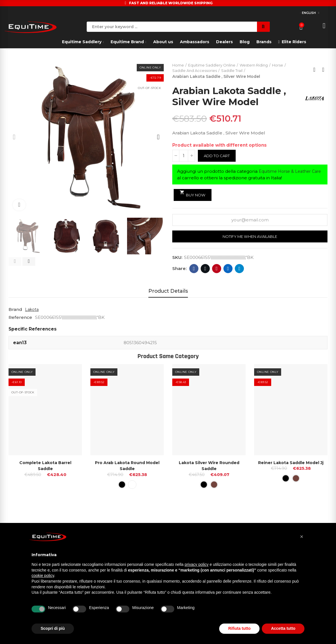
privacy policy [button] (197, 564)
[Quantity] (184, 157)
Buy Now (194, 195)
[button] (15, 261)
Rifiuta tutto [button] (239, 628)
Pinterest (217, 270)
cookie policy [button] (43, 576)
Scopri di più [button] (53, 628)
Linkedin (228, 270)
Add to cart (218, 157)
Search (263, 27)
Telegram (239, 270)
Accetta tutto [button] (283, 628)
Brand (15, 311)
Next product (323, 70)
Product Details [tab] (168, 292)
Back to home (316, 70)
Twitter (205, 270)
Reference (20, 319)
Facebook (194, 270)
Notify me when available (250, 238)
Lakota (33, 311)
